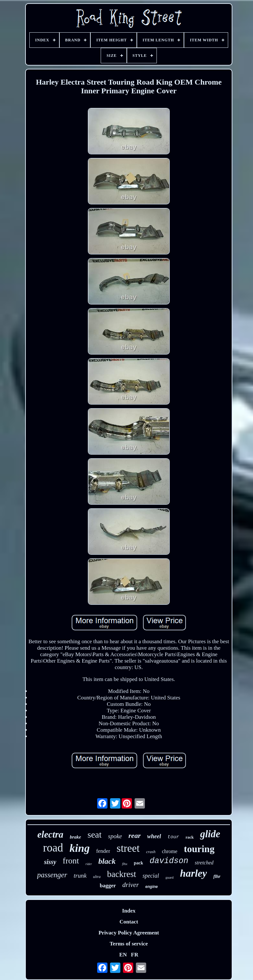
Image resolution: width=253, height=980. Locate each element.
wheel (154, 836)
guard (170, 877)
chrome (170, 851)
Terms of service (129, 944)
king (80, 848)
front (71, 861)
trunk (80, 876)
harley (194, 873)
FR (135, 955)
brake (75, 837)
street (128, 848)
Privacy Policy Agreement (129, 933)
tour (173, 837)
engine (152, 887)
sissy (50, 862)
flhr (217, 877)
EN (123, 955)
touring (199, 849)
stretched (204, 863)
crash (151, 852)
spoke (115, 836)
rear (135, 836)
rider (89, 864)
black (107, 861)
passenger (52, 875)
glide (210, 834)
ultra (97, 877)
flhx (125, 864)
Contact (129, 922)
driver (131, 885)
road (53, 848)
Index (129, 911)
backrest (122, 874)
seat (95, 835)
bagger (108, 886)
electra (51, 834)
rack (190, 837)
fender (103, 851)
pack (139, 863)
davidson (169, 861)
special (151, 876)
